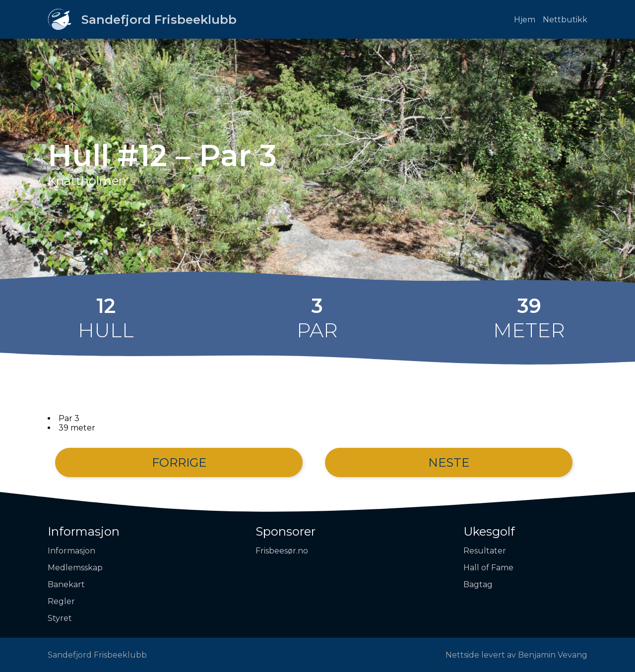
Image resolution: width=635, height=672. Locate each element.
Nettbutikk (565, 20)
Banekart (66, 584)
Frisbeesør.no (282, 551)
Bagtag (478, 584)
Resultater (485, 551)
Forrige (179, 462)
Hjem (525, 20)
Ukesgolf (489, 531)
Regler (61, 601)
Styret (60, 618)
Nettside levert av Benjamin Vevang (516, 655)
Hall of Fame (488, 568)
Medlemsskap (75, 568)
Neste (449, 462)
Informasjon (84, 531)
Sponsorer (286, 531)
